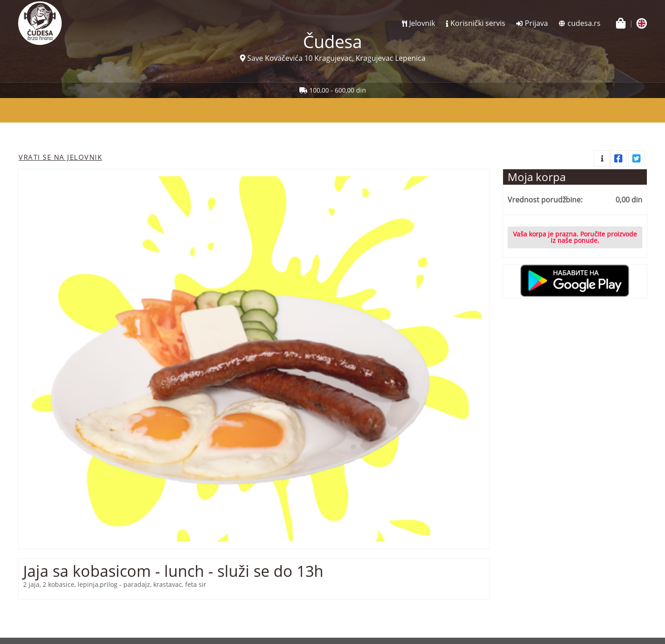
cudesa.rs (584, 23)
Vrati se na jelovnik (60, 157)
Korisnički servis (478, 23)
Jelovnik (422, 23)
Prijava (536, 23)
